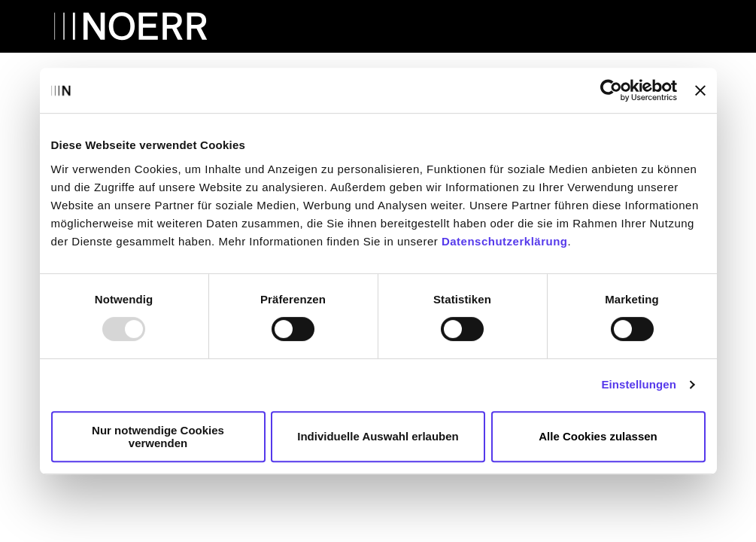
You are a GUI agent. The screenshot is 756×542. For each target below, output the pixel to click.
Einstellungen (639, 384)
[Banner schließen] (700, 90)
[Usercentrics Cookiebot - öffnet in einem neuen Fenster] (611, 90)
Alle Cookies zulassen (598, 436)
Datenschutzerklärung (505, 241)
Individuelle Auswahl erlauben (378, 436)
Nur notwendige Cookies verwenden (158, 437)
